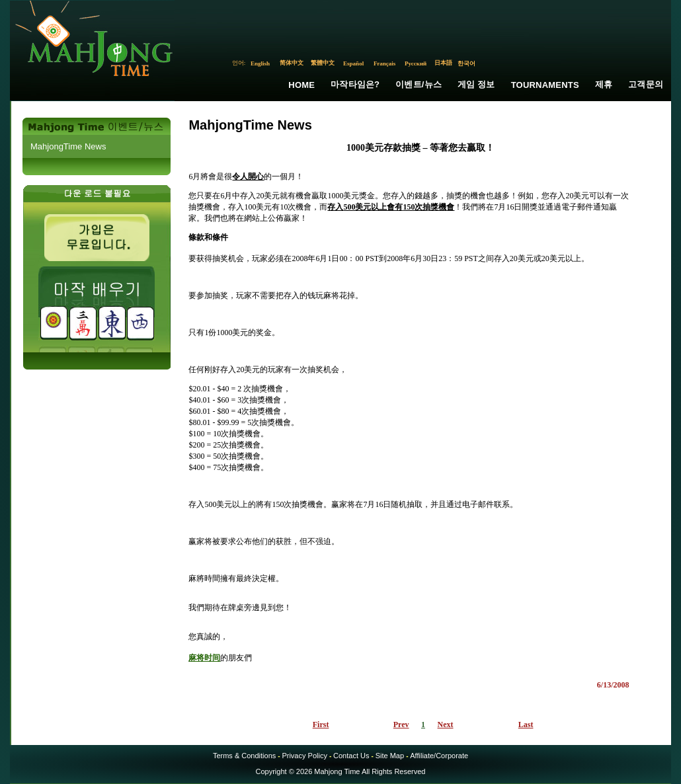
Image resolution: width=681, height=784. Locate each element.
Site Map (390, 756)
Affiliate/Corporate (439, 756)
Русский (416, 63)
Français (385, 63)
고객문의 (646, 84)
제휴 (604, 84)
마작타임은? (355, 84)
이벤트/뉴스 (419, 84)
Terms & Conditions (244, 756)
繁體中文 (323, 63)
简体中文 (292, 63)
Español (353, 63)
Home (301, 85)
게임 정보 (476, 84)
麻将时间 (204, 658)
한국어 (466, 63)
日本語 (443, 63)
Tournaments (545, 85)
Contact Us (351, 756)
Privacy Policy (304, 756)
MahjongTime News (68, 146)
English (260, 63)
